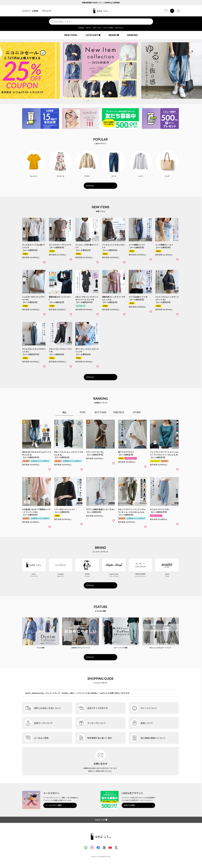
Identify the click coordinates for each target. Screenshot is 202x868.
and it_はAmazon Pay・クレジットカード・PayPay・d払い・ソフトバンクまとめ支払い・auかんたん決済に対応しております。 (78, 693)
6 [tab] (102, 101)
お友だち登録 (129, 805)
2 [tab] (88, 101)
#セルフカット (119, 28)
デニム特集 (41, 648)
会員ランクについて (43, 723)
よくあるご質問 (41, 738)
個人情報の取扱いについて (153, 738)
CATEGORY (93, 35)
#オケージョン (97, 28)
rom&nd (60, 574)
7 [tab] (106, 101)
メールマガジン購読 (54, 805)
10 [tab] (117, 101)
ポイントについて (149, 708)
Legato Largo (114, 574)
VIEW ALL (90, 186)
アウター (87, 176)
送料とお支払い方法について (47, 708)
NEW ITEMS (71, 35)
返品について (147, 723)
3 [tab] (91, 101)
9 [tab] (113, 101)
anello (167, 574)
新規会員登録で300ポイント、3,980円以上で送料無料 (101, 3)
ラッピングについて (96, 723)
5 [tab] (99, 101)
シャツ (140, 176)
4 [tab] (95, 101)
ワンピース (60, 176)
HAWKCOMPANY (140, 574)
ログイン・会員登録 (30, 11)
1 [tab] (84, 101)
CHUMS (87, 574)
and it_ (34, 574)
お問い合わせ (100, 764)
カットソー (34, 176)
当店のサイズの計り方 (98, 708)
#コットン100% (108, 28)
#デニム (89, 28)
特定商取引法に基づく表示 (100, 738)
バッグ (167, 176)
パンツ (114, 176)
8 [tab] (110, 101)
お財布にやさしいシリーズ (81, 648)
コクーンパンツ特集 (120, 648)
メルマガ (47, 11)
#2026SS (81, 28)
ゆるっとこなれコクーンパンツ (160, 648)
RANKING (132, 35)
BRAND (114, 35)
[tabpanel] (100, 71)
